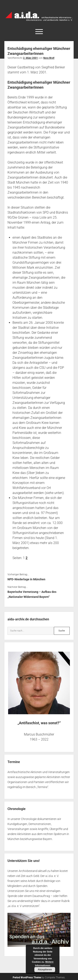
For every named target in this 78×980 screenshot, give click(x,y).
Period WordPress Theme (27, 977)
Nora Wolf (49, 58)
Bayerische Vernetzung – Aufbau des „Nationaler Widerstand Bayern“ (32, 594)
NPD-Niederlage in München (26, 579)
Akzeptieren (45, 970)
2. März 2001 (30, 58)
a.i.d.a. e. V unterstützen (24, 906)
